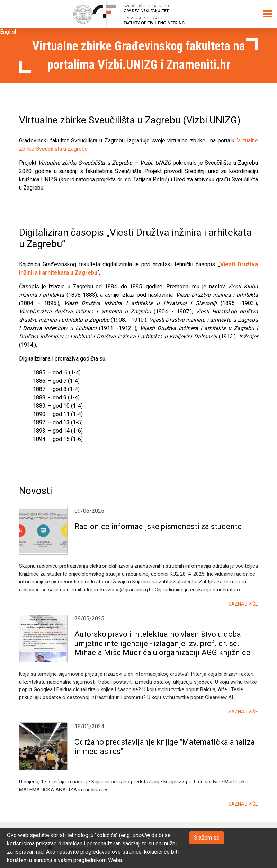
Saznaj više (243, 604)
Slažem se (207, 838)
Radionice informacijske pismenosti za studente (158, 526)
